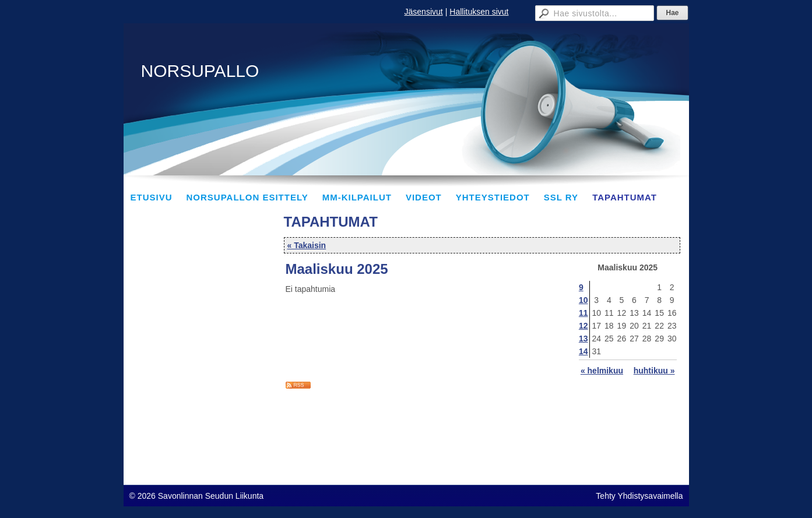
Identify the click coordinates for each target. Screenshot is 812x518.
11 (583, 313)
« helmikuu (602, 371)
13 (583, 339)
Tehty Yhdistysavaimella (639, 496)
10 (583, 300)
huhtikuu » (654, 371)
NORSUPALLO (200, 71)
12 (583, 326)
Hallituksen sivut (479, 12)
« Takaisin (307, 245)
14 (583, 351)
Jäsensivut (424, 12)
